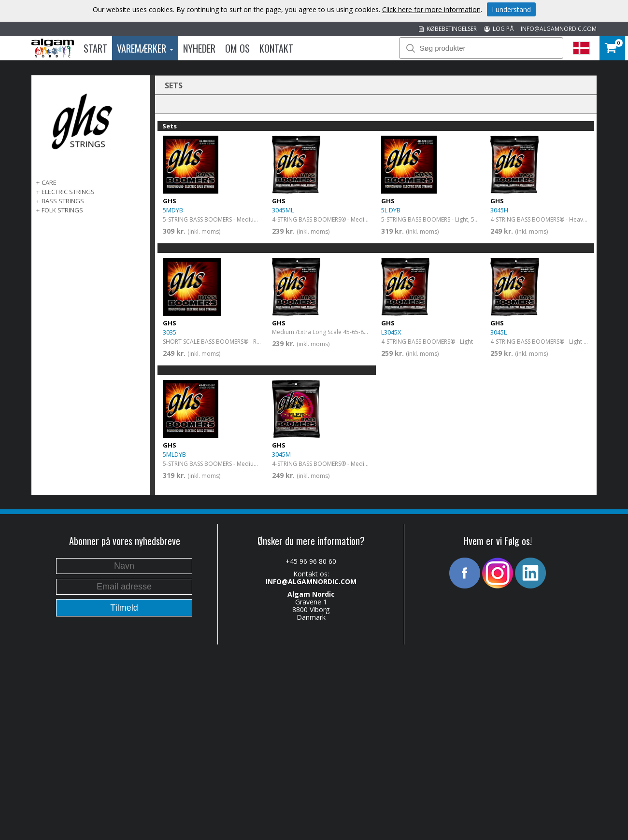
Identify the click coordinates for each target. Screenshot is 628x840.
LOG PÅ (499, 29)
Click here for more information (431, 9)
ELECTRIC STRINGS (68, 192)
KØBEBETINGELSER (448, 29)
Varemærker (145, 48)
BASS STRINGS (63, 201)
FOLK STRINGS (62, 210)
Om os (237, 48)
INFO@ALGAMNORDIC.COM (559, 29)
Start (95, 48)
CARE (49, 182)
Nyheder (199, 48)
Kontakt (276, 48)
